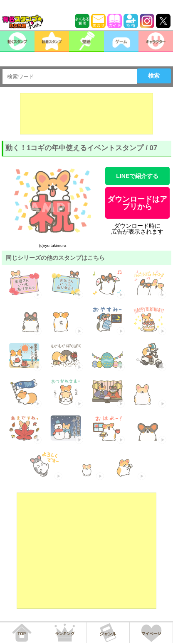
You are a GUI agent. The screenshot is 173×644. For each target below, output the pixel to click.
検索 (154, 76)
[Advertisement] (86, 114)
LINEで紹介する (137, 176)
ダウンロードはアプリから (137, 203)
